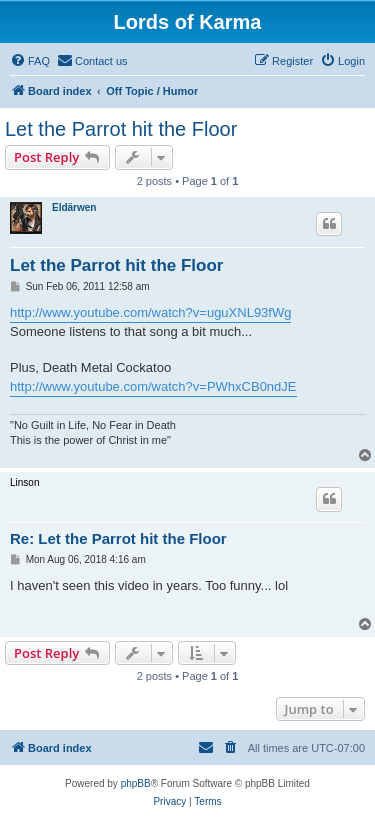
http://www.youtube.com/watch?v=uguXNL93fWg (150, 312)
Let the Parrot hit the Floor (121, 129)
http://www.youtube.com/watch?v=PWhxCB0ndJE (153, 386)
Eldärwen (74, 207)
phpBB (136, 783)
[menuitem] (30, 61)
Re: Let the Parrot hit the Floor (118, 538)
